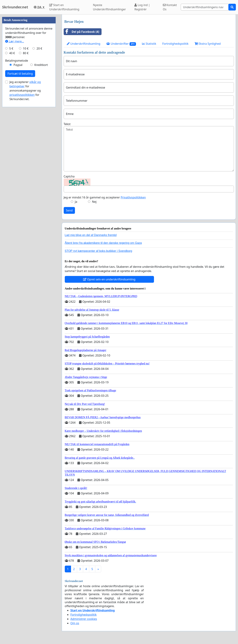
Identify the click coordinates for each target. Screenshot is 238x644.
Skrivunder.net (15, 7)
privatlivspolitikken (22, 202)
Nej (94, 202)
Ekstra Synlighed (208, 44)
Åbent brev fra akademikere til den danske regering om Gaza (103, 243)
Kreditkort (41, 172)
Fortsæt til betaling (20, 180)
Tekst (67, 124)
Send (69, 210)
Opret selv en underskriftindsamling (109, 279)
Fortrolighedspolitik (175, 44)
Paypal (18, 172)
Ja (76, 202)
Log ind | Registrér (142, 7)
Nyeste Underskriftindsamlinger (109, 7)
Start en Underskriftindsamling (64, 7)
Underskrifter (121, 44)
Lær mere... (15, 148)
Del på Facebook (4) (82, 32)
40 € (12, 160)
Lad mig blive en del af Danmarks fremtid (91, 235)
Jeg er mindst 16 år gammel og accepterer (105, 197)
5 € (11, 155)
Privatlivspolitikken (133, 197)
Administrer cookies (84, 619)
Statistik (149, 44)
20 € (39, 155)
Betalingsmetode (17, 167)
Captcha (69, 176)
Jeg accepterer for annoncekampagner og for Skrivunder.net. (25, 197)
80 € (26, 160)
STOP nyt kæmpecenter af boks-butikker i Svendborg (98, 251)
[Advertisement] (29, 68)
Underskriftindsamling (84, 44)
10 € (26, 155)
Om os (75, 623)
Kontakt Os (170, 7)
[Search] (205, 7)
